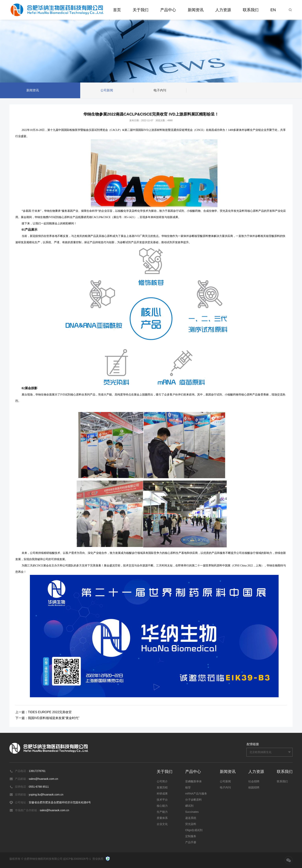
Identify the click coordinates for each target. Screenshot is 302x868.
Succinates (192, 812)
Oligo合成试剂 (194, 830)
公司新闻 (107, 90)
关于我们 (141, 10)
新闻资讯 (196, 10)
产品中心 (168, 10)
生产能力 (162, 812)
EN (273, 10)
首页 (117, 10)
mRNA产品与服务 (196, 794)
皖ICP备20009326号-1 (77, 859)
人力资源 (223, 10)
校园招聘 (254, 787)
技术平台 (162, 800)
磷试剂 (189, 806)
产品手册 (191, 842)
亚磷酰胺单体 (193, 781)
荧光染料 (191, 824)
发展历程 (162, 787)
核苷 (188, 787)
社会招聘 (254, 781)
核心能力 (162, 806)
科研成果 (162, 794)
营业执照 (98, 859)
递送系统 (191, 818)
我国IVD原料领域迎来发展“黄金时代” (54, 718)
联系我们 (251, 10)
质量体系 (162, 818)
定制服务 (191, 836)
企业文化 (162, 824)
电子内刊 (160, 90)
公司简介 (162, 781)
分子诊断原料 (193, 800)
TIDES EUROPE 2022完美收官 (50, 712)
